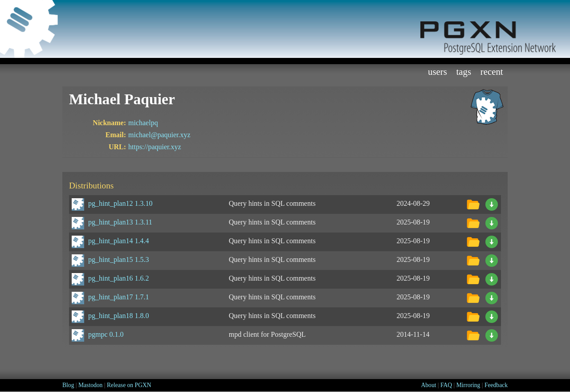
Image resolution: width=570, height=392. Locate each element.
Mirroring (468, 385)
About (428, 385)
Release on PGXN (129, 385)
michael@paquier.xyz (159, 135)
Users (438, 71)
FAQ (446, 385)
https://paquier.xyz (155, 147)
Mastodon (90, 385)
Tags (464, 71)
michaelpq (143, 123)
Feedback (496, 385)
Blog (68, 385)
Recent (492, 71)
